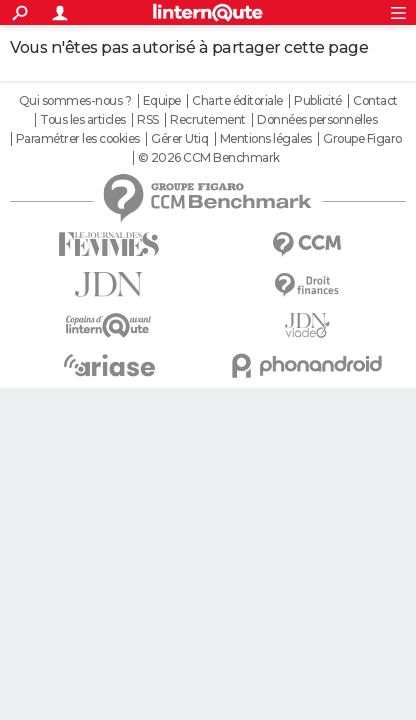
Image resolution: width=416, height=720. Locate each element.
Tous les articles (83, 120)
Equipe (162, 101)
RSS (148, 120)
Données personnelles (317, 120)
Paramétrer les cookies (78, 139)
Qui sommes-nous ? (75, 101)
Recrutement (208, 120)
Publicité (318, 101)
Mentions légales (266, 139)
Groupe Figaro (362, 139)
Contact (375, 101)
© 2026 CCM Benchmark (209, 158)
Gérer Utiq (179, 139)
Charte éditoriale (237, 101)
